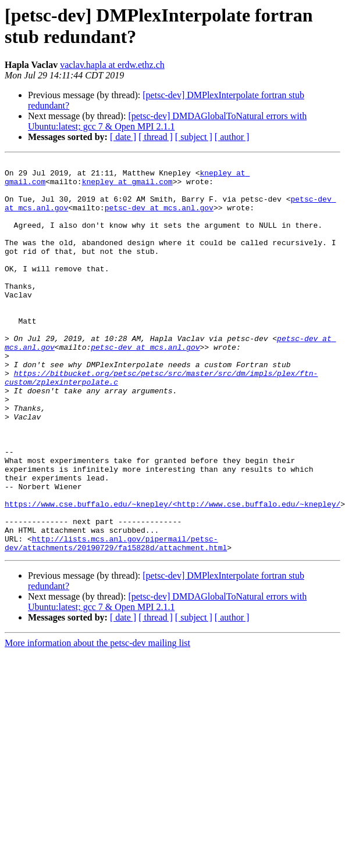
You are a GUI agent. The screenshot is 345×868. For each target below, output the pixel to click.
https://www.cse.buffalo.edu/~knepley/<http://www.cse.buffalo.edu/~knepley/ (172, 573)
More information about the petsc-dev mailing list (97, 721)
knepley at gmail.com (127, 186)
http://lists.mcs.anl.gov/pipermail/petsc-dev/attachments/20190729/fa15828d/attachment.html (116, 620)
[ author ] (232, 137)
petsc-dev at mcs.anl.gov (159, 218)
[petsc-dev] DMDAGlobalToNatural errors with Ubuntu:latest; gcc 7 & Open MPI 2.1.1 (167, 121)
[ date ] (123, 137)
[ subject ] (194, 137)
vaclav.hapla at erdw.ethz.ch (112, 65)
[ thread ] (156, 137)
